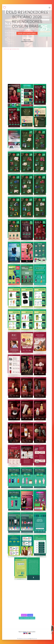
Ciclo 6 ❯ (30, 615)
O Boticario (6, 49)
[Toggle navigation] (50, 8)
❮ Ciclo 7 (24, 615)
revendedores (15, 49)
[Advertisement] (27, 68)
